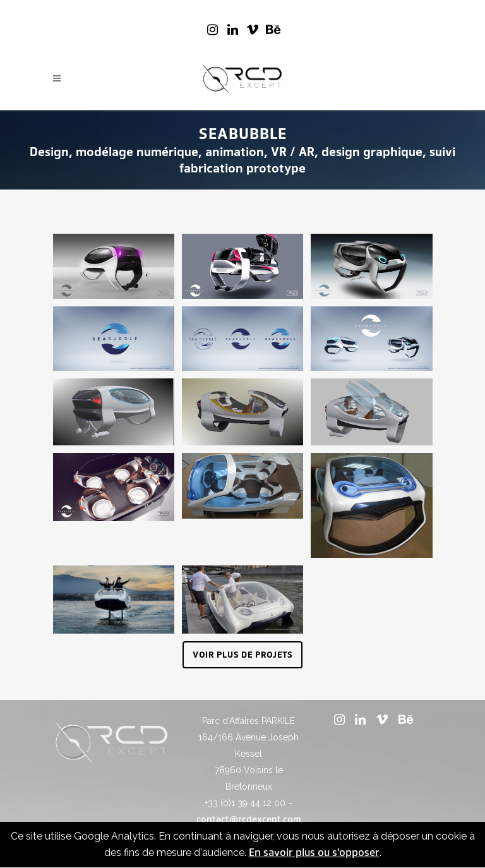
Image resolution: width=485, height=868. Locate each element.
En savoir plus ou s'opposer (314, 853)
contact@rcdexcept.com (249, 820)
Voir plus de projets (242, 655)
